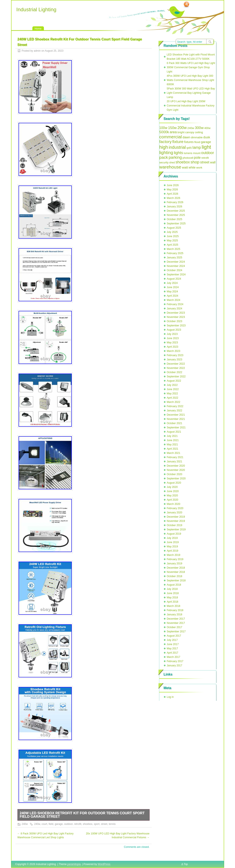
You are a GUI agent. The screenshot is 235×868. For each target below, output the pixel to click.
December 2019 (176, 517)
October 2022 (175, 372)
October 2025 (175, 219)
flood (197, 142)
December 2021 (176, 415)
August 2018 (174, 585)
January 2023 (175, 360)
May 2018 (172, 598)
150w (172, 128)
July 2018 (172, 589)
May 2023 (172, 343)
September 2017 (176, 632)
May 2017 (172, 649)
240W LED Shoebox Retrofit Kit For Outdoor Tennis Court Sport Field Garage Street (82, 815)
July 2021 (172, 436)
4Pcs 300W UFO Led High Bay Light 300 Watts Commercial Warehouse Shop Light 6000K (191, 80)
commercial (171, 137)
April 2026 (173, 194)
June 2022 (173, 389)
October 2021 (175, 423)
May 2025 (172, 241)
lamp (197, 147)
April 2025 (173, 245)
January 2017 (175, 666)
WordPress (104, 864)
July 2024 (172, 283)
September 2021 (176, 428)
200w (182, 128)
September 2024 (176, 275)
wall (213, 162)
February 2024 (175, 304)
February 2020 (175, 508)
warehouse (170, 167)
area (173, 132)
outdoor (68, 824)
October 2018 (175, 576)
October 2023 (175, 321)
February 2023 (175, 355)
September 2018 (176, 581)
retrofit (78, 824)
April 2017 (173, 653)
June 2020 (173, 491)
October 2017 (175, 627)
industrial (177, 147)
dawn (186, 137)
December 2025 (176, 211)
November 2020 (176, 470)
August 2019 (174, 534)
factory (166, 142)
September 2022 (176, 377)
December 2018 (176, 568)
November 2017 (176, 623)
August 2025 (174, 228)
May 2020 (172, 496)
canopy (190, 132)
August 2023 (174, 330)
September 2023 (176, 326)
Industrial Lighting (36, 9)
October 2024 (175, 270)
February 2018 (175, 610)
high (164, 147)
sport (97, 824)
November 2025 (176, 215)
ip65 (189, 148)
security (164, 163)
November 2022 (176, 368)
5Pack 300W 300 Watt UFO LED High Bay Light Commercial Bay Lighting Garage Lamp (191, 93)
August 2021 (174, 432)
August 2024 (174, 279)
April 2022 (173, 398)
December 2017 (176, 619)
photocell (188, 158)
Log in (170, 697)
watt (185, 167)
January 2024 (175, 309)
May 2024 (172, 292)
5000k (164, 132)
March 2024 (174, 300)
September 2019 (176, 530)
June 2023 (173, 338)
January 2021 (175, 462)
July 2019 (172, 538)
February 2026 (175, 202)
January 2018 (175, 615)
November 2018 (176, 572)
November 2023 (176, 317)
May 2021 (172, 445)
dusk (207, 137)
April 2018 (173, 602)
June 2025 (173, 236)
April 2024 (173, 296)
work (199, 168)
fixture (178, 142)
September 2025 (176, 224)
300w (199, 128)
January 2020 (175, 513)
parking (175, 157)
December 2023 (176, 313)
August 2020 (174, 483)
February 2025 (175, 253)
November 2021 (176, 419)
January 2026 (175, 207)
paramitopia (74, 864)
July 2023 (172, 334)
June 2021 (173, 440)
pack (164, 157)
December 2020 (176, 466)
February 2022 (175, 406)
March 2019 (174, 555)
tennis (112, 824)
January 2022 (175, 411)
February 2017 (175, 661)
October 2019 (175, 525)
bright (181, 132)
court (44, 824)
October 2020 (175, 474)
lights (178, 153)
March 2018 (174, 606)
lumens (188, 153)
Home (38, 29)
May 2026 (172, 190)
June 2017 (173, 644)
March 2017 (174, 657)
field (51, 824)
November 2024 (176, 266)
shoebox (87, 824)
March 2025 (174, 249)
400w (207, 128)
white (192, 168)
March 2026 (174, 198)
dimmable (197, 137)
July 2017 (172, 640)
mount (197, 153)
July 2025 (172, 232)
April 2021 (173, 449)
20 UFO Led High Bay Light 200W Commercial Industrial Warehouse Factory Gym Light (191, 106)
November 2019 (176, 521)
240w (25, 824)
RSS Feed (186, 4)
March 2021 (174, 453)
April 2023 (173, 347)
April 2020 (173, 500)
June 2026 (173, 185)
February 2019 (175, 559)
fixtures (189, 142)
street (104, 824)
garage (59, 824)
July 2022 (172, 385)
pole (197, 158)
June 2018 (173, 593)
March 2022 (174, 402)
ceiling (199, 132)
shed (172, 163)
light (206, 147)
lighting (166, 152)
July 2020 (172, 487)
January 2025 (175, 258)
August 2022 (174, 381)
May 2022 (172, 394)
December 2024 (176, 262)
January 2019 (175, 564)
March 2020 (174, 504)
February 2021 (175, 457)
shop (195, 162)
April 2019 (173, 551)
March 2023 (174, 351)
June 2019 (173, 542)
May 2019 (172, 547)
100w (163, 128)
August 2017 (174, 636)
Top (186, 864)
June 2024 (173, 287)
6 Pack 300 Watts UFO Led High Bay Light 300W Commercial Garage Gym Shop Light (191, 67)
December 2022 (176, 364)
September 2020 (176, 479)
